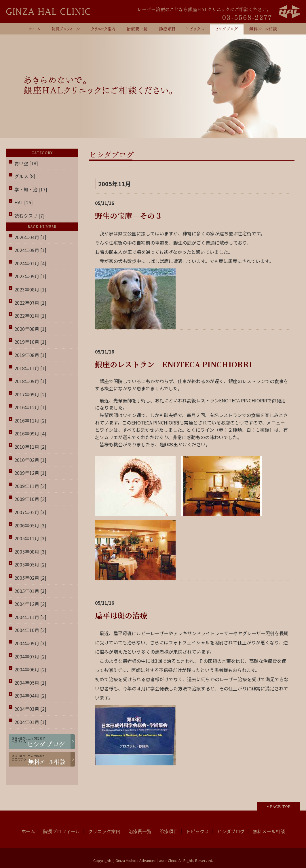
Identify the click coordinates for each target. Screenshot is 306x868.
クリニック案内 (104, 831)
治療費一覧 (140, 831)
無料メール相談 (269, 831)
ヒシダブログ (231, 831)
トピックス (197, 831)
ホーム (28, 831)
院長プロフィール (62, 831)
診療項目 (169, 831)
